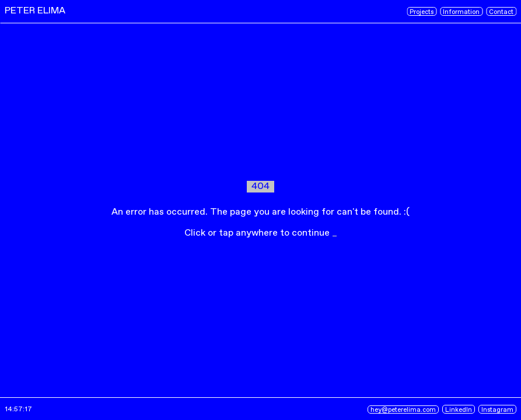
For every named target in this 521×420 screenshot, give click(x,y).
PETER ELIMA (35, 11)
